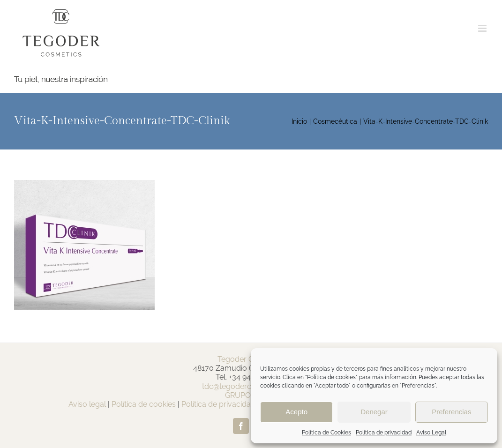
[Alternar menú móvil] (483, 28)
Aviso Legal (431, 433)
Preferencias (451, 412)
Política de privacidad (384, 433)
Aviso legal (87, 404)
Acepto (296, 412)
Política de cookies (144, 404)
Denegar (374, 412)
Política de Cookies (326, 433)
